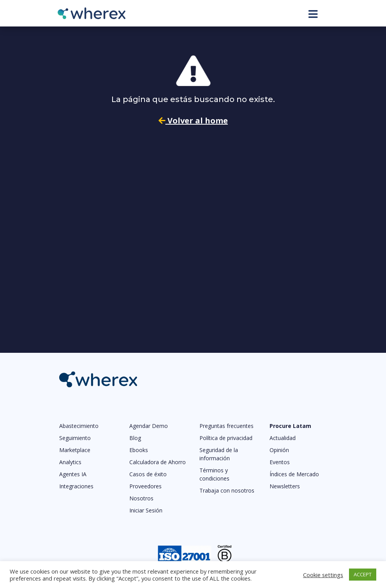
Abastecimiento (79, 426)
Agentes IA (73, 474)
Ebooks (139, 450)
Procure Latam (290, 426)
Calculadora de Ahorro (158, 462)
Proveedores (145, 486)
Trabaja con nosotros (227, 490)
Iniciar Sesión (146, 510)
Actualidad (283, 438)
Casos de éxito (148, 474)
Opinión (279, 450)
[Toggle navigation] (313, 14)
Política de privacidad (226, 438)
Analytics (70, 462)
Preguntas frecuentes (226, 426)
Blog (135, 438)
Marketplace (75, 450)
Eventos (280, 462)
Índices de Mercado (294, 474)
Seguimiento (75, 438)
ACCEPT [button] (363, 574)
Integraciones (76, 486)
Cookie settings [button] (323, 575)
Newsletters (285, 486)
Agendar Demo (149, 426)
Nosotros (141, 498)
